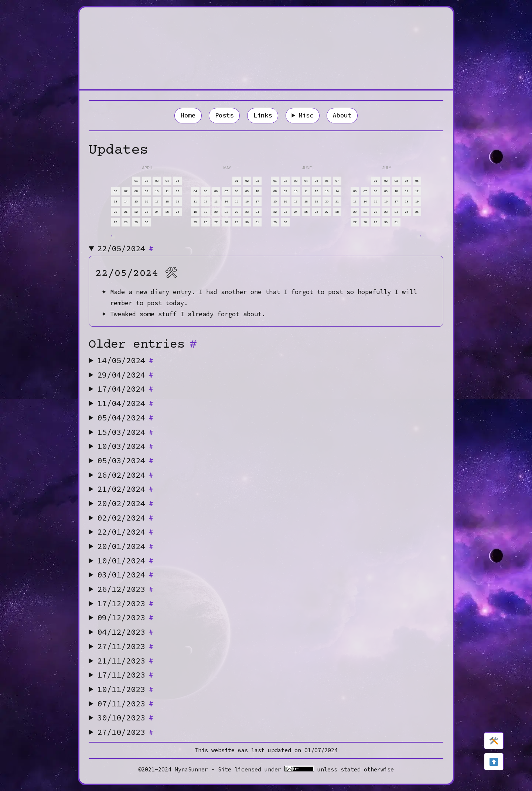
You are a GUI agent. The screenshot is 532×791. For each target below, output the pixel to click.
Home (188, 115)
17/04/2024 (126, 389)
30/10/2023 (126, 717)
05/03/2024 (126, 460)
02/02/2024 (126, 518)
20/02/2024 (126, 503)
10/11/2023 (126, 689)
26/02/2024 (126, 475)
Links (263, 115)
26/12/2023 (126, 589)
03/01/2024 (126, 575)
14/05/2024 (126, 360)
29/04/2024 (126, 375)
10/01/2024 (126, 560)
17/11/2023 (126, 675)
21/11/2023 (126, 661)
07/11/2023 (126, 703)
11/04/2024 (126, 403)
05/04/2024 (126, 417)
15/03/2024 (126, 432)
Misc (306, 115)
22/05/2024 (126, 248)
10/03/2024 (126, 446)
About (342, 115)
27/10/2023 (126, 732)
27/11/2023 (126, 646)
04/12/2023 (126, 632)
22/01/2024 (126, 532)
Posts (224, 115)
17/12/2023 (126, 603)
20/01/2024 (126, 546)
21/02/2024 (126, 489)
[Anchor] (151, 248)
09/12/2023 (126, 617)
